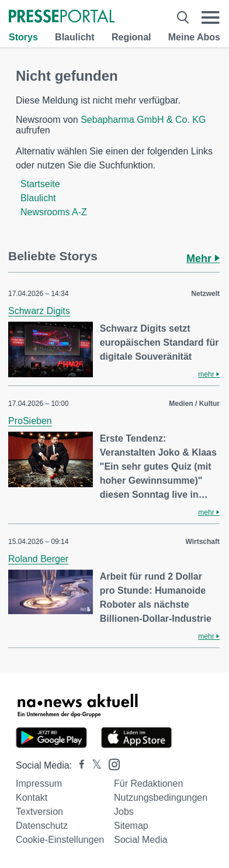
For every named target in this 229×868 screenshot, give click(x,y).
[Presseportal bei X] (93, 765)
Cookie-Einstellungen (60, 840)
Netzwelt (205, 294)
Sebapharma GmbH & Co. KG (143, 120)
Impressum (39, 783)
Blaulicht (75, 37)
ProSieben (30, 421)
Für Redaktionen (148, 783)
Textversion (39, 812)
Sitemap (131, 826)
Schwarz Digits (39, 311)
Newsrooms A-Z (54, 212)
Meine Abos (194, 37)
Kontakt (32, 798)
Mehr (203, 259)
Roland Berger (38, 559)
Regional (131, 37)
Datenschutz (42, 826)
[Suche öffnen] (183, 17)
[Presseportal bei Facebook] (78, 765)
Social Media (141, 840)
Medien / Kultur (194, 404)
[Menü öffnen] (211, 17)
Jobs (124, 812)
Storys (23, 37)
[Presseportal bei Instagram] (111, 764)
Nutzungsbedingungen (161, 798)
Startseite (40, 184)
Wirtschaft (202, 542)
